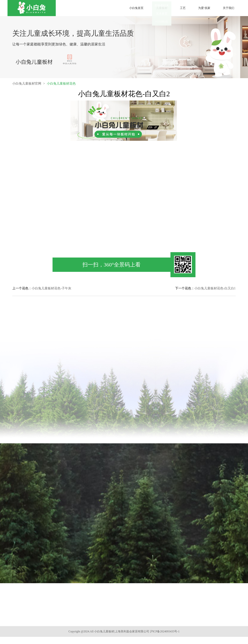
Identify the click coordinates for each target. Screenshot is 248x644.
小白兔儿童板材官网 (27, 87)
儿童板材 (162, 8)
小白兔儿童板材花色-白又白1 (215, 288)
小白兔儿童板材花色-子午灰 (51, 288)
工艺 (183, 8)
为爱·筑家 (204, 8)
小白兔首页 (136, 8)
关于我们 (229, 8)
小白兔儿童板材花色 (61, 87)
